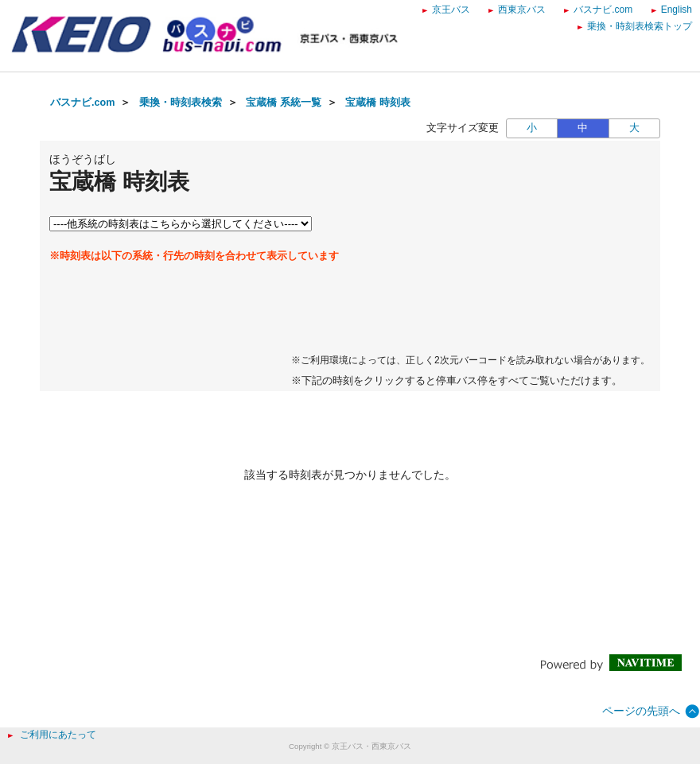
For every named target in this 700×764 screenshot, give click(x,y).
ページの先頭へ (641, 711)
